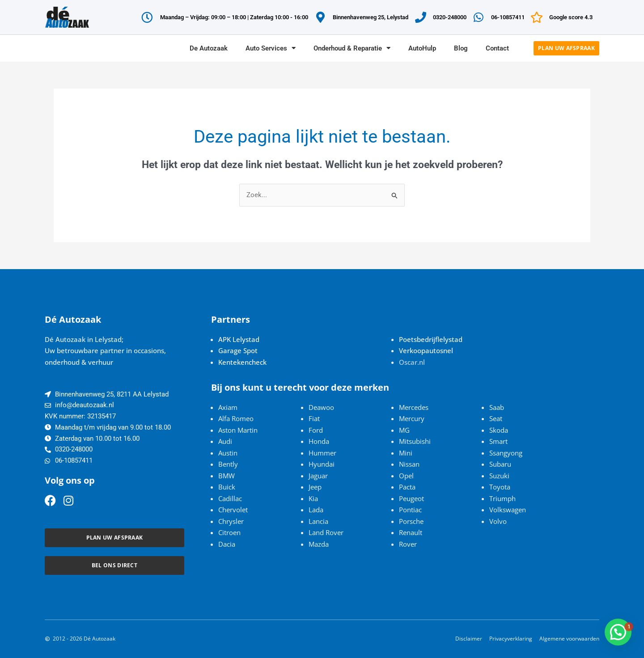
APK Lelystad (239, 339)
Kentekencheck (242, 362)
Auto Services (271, 48)
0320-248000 (450, 17)
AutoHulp (422, 48)
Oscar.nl (412, 362)
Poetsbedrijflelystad (431, 339)
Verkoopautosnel (426, 350)
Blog (461, 48)
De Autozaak (209, 48)
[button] (618, 632)
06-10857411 (508, 17)
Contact (497, 48)
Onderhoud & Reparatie (352, 48)
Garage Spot (238, 350)
